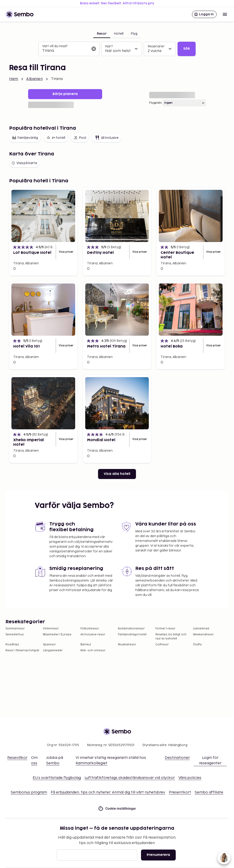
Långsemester (53, 650)
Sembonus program (29, 792)
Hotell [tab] (119, 34)
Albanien (34, 79)
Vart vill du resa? (55, 46)
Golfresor (162, 645)
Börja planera (65, 94)
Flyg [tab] (134, 34)
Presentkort (180, 792)
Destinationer (177, 758)
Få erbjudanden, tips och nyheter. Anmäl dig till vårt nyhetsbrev (108, 792)
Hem (14, 79)
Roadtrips (12, 645)
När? (109, 46)
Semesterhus (15, 635)
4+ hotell (56, 138)
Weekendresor (203, 635)
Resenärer (156, 46)
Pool (80, 138)
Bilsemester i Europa (57, 635)
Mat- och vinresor (93, 650)
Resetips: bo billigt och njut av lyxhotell (171, 637)
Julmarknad (201, 629)
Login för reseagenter (210, 761)
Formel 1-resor (165, 629)
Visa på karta (24, 163)
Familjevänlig (25, 138)
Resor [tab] (102, 34)
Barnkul (86, 645)
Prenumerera (158, 855)
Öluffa (197, 645)
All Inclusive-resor (93, 635)
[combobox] (65, 51)
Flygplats (155, 103)
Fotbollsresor (90, 629)
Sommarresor (15, 629)
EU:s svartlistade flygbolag (57, 778)
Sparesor (49, 645)
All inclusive (106, 138)
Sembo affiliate (209, 792)
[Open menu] (225, 14)
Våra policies (190, 778)
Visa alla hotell (117, 474)
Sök (187, 49)
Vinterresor (51, 629)
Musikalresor (127, 645)
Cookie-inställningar (117, 809)
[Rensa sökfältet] (94, 49)
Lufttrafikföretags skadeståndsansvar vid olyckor (130, 778)
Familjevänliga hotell (132, 635)
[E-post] (97, 855)
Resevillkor (17, 758)
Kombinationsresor (131, 629)
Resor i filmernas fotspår (22, 650)
